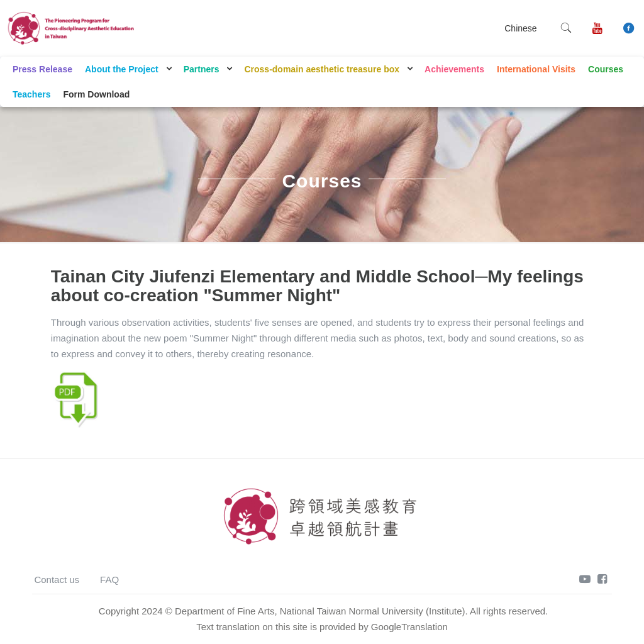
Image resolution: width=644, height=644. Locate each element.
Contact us (57, 580)
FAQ (109, 580)
